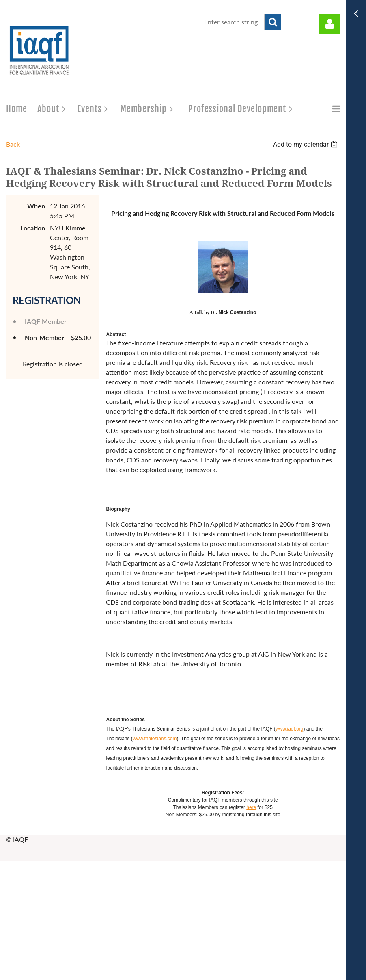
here (251, 807)
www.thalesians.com (155, 739)
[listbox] (306, 144)
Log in (329, 24)
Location (33, 228)
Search (273, 22)
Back (13, 144)
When (36, 206)
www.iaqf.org (290, 729)
